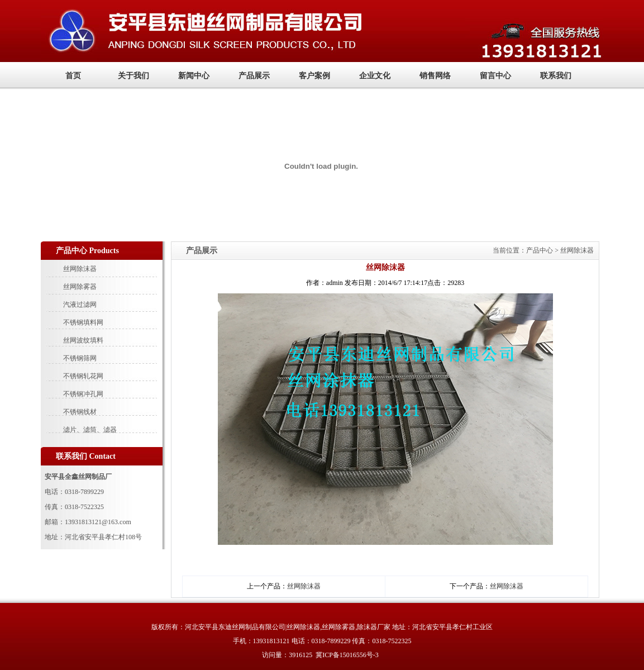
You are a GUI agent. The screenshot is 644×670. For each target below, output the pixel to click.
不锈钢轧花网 (83, 376)
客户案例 (314, 76)
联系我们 (556, 76)
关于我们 (133, 76)
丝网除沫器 (80, 269)
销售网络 (435, 76)
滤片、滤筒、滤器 (90, 430)
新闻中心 (194, 76)
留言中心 (495, 76)
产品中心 (540, 250)
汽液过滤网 (80, 305)
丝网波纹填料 (83, 340)
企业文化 (375, 76)
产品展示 (254, 76)
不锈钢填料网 (83, 322)
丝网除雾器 (80, 287)
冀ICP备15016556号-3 (347, 655)
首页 (73, 76)
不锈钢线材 (80, 412)
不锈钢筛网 (80, 358)
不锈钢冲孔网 (83, 394)
